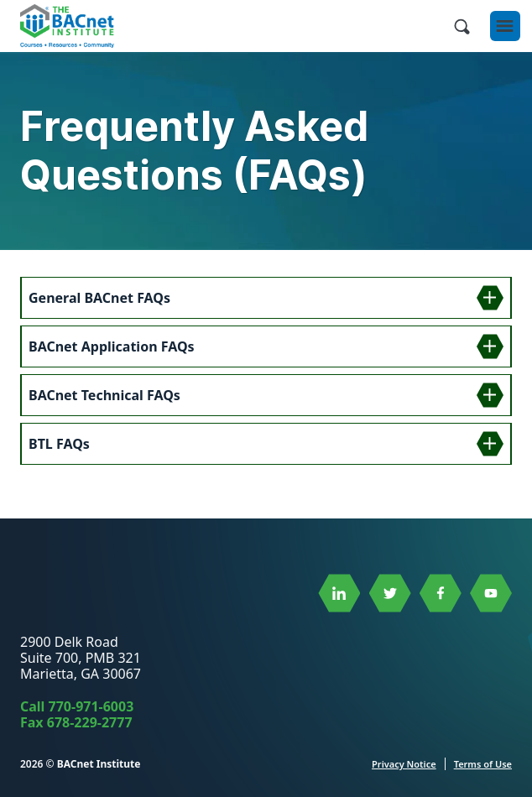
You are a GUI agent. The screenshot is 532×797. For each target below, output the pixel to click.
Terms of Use (483, 764)
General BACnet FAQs (99, 298)
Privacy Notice (404, 764)
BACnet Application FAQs (112, 346)
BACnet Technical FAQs (104, 395)
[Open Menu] (505, 26)
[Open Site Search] (462, 26)
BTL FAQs (59, 444)
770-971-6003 (91, 706)
